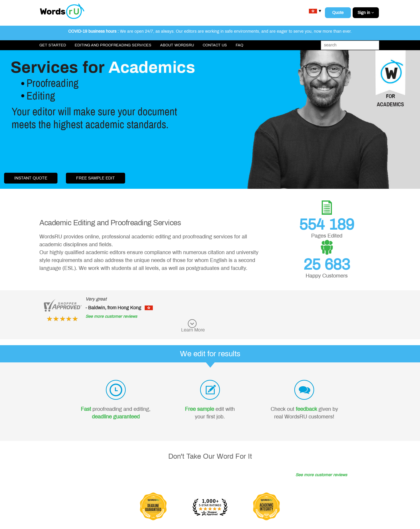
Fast (86, 409)
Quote (338, 13)
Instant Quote (31, 178)
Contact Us (215, 45)
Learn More (193, 330)
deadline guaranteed (116, 417)
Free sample (199, 409)
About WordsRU (177, 45)
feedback (306, 409)
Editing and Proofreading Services (113, 45)
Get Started (53, 45)
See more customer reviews (111, 316)
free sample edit (96, 178)
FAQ (239, 45)
